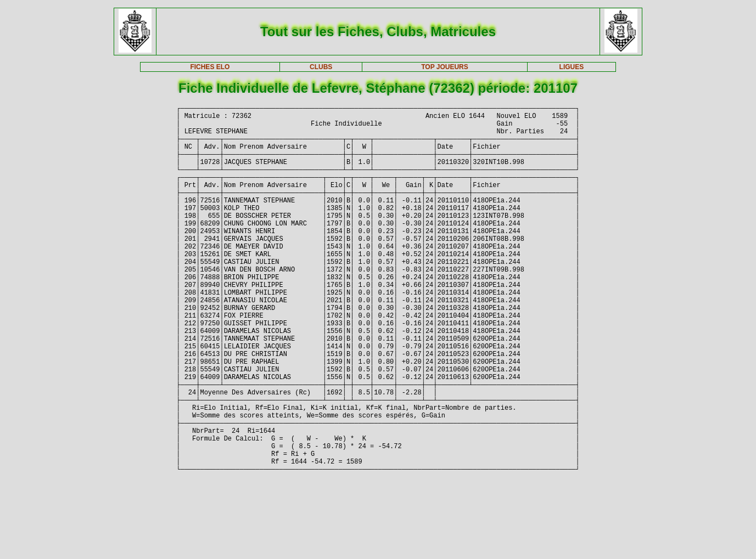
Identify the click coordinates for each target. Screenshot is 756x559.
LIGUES (572, 67)
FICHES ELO (210, 67)
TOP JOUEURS (445, 67)
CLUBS (321, 67)
